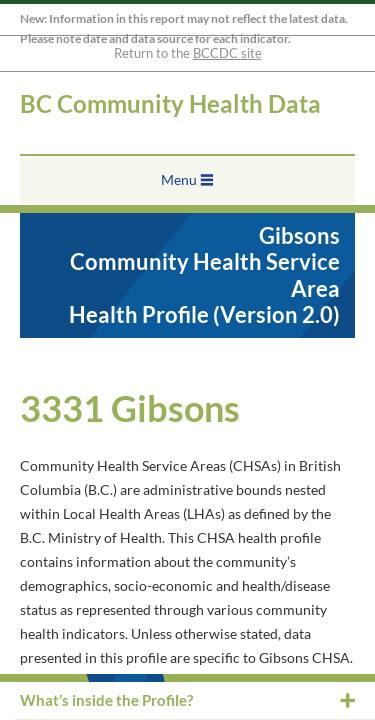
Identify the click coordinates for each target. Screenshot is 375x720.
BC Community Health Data (170, 103)
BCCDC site (227, 53)
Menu (179, 179)
